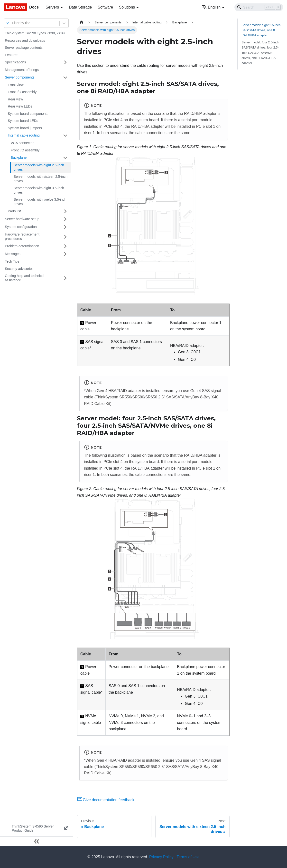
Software (105, 7)
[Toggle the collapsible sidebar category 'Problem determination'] (65, 246)
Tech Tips (12, 261)
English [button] (211, 7)
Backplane (19, 158)
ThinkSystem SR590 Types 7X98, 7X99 (35, 33)
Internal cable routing (24, 135)
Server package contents (24, 48)
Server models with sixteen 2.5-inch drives (41, 179)
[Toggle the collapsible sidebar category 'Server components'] (65, 78)
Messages (13, 254)
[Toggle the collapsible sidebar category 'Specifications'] (65, 62)
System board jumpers (25, 128)
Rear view (15, 99)
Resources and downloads (25, 40)
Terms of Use (188, 857)
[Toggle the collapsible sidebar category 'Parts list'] (65, 211)
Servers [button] (52, 7)
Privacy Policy (161, 857)
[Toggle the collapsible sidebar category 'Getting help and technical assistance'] (65, 278)
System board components (28, 114)
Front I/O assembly (22, 92)
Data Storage (80, 7)
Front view (16, 85)
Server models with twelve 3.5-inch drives (40, 202)
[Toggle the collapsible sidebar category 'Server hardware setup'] (65, 219)
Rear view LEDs (20, 106)
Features (12, 55)
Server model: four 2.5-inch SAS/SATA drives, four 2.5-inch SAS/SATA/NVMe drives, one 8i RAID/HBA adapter (260, 53)
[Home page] (82, 22)
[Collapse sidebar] (37, 841)
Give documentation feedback (106, 800)
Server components (20, 77)
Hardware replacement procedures (22, 237)
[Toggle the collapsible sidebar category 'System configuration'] (65, 227)
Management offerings (22, 70)
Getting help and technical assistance (25, 278)
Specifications (15, 62)
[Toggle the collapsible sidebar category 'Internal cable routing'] (65, 136)
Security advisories (19, 269)
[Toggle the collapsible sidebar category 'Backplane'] (65, 158)
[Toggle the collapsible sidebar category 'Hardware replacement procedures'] (65, 237)
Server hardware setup (22, 219)
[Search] (259, 7)
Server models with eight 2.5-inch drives (39, 167)
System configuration (21, 227)
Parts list (14, 211)
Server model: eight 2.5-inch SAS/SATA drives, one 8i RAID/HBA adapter (261, 30)
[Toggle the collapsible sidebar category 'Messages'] (65, 254)
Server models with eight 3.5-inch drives (39, 190)
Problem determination (22, 246)
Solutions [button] (127, 7)
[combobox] (12, 23)
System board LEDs (23, 121)
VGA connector (22, 143)
